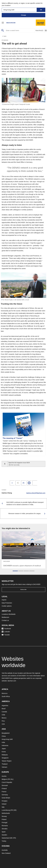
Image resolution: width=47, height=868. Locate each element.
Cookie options (7, 606)
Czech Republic (7, 782)
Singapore (5, 758)
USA (3, 724)
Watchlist (39, 31)
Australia (5, 850)
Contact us (5, 620)
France (4, 792)
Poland (4, 819)
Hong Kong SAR (7, 739)
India (3, 742)
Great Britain (6, 798)
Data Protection (7, 603)
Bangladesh (6, 733)
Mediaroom (11, 23)
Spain (4, 832)
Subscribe (23, 590)
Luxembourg (6, 810)
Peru (3, 721)
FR (9, 779)
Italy (3, 807)
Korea (4, 752)
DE (15, 810)
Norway (4, 816)
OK (41, 10)
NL (12, 779)
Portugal (4, 823)
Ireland (4, 804)
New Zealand (6, 853)
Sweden (4, 835)
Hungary (5, 801)
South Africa (6, 696)
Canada (4, 712)
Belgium (4, 779)
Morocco (5, 693)
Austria (4, 776)
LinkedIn (6, 632)
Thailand (5, 764)
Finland (4, 789)
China (4, 736)
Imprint (4, 600)
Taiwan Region (7, 761)
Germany (5, 795)
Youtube (6, 635)
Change (23, 15)
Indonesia (5, 745)
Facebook (6, 629)
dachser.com (12, 681)
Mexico (4, 718)
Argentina (5, 706)
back (4, 36)
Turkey (4, 841)
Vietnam (4, 767)
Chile (3, 715)
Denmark (5, 785)
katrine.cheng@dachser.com (36, 493)
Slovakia (5, 829)
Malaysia (5, 755)
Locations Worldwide (9, 614)
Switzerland (6, 838)
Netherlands (6, 813)
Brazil (4, 709)
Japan (4, 749)
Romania (5, 826)
